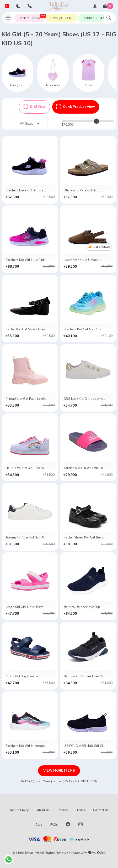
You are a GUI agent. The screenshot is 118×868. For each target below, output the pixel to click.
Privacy (63, 810)
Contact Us (101, 810)
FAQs (54, 825)
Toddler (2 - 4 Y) (94, 18)
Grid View (34, 107)
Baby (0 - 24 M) (61, 18)
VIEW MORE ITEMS (59, 771)
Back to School (32, 17)
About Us (43, 810)
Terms (81, 810)
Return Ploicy (19, 810)
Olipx (101, 853)
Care (39, 825)
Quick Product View (76, 107)
